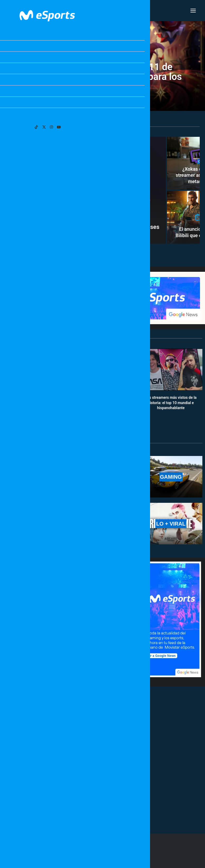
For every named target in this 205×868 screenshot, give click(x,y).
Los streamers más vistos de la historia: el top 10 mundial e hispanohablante (171, 403)
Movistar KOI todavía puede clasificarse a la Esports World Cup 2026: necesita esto (96, 595)
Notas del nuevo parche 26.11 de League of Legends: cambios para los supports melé (103, 77)
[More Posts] (70, 806)
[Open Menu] (193, 11)
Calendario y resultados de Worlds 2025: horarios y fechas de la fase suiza (34, 403)
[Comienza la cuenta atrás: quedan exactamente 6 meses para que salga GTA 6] (86, 190)
